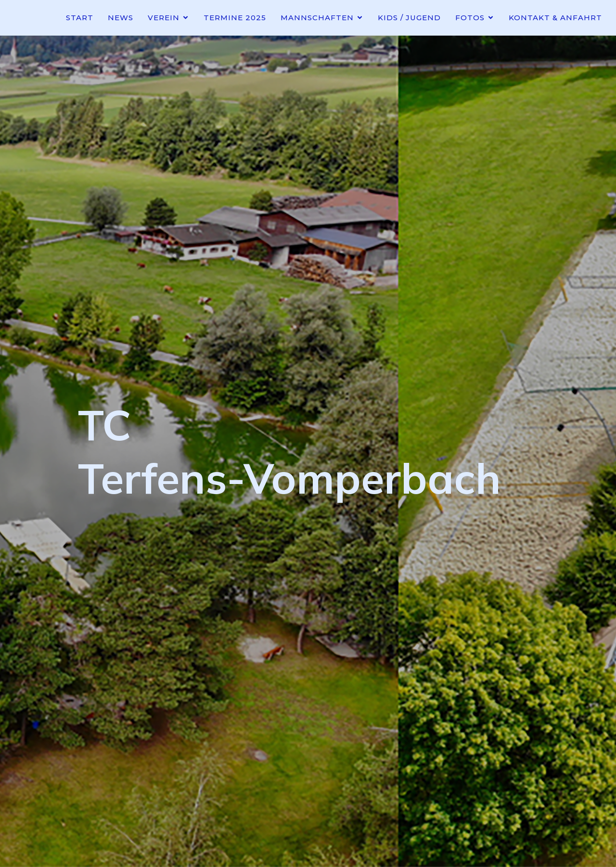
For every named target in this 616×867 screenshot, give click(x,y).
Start (80, 18)
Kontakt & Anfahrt (555, 18)
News (121, 18)
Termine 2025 (235, 18)
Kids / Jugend (409, 18)
